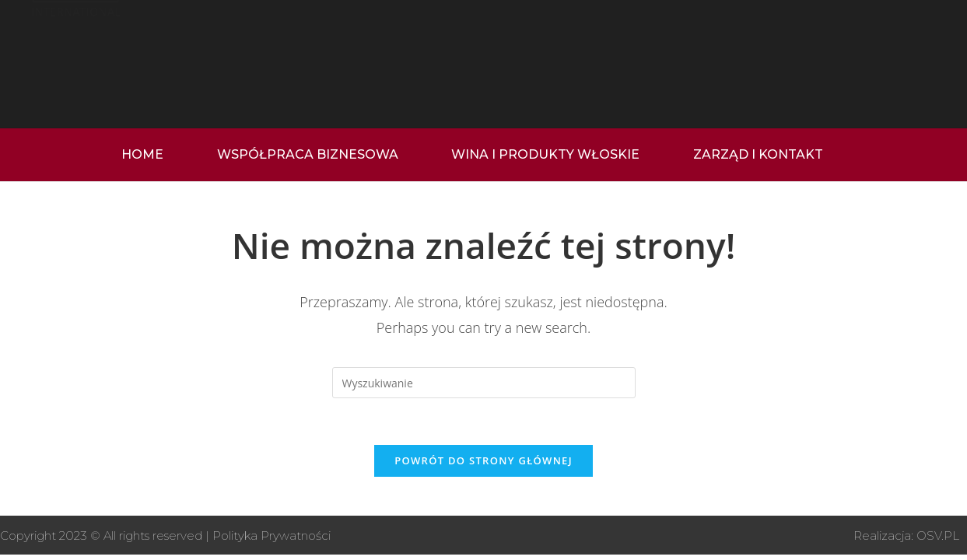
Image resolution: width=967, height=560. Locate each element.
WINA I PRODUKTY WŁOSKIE (545, 154)
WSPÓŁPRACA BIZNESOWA (308, 154)
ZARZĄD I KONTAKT (758, 154)
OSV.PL (938, 535)
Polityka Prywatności (272, 535)
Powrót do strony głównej (483, 460)
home (142, 154)
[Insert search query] (484, 383)
